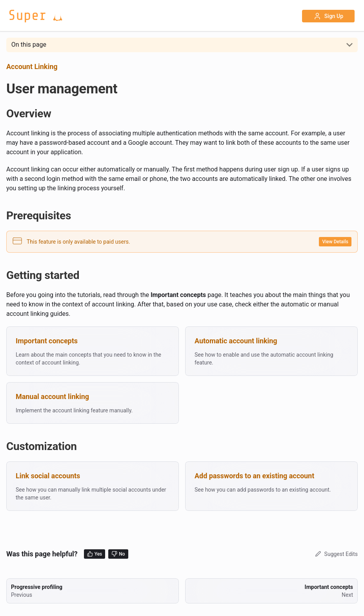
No (118, 554)
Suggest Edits (336, 554)
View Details (335, 242)
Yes (95, 554)
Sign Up (328, 16)
